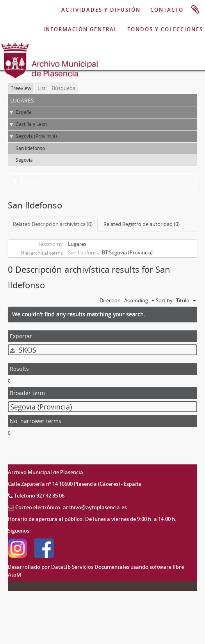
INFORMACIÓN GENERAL (80, 29)
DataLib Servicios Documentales (90, 567)
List (42, 88)
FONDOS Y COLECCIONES (165, 29)
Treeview (21, 88)
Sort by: (165, 300)
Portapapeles (195, 10)
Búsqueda (64, 88)
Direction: (111, 300)
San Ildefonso (30, 148)
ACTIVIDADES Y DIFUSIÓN (101, 10)
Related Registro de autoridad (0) (142, 224)
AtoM (14, 575)
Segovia (24, 160)
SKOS (23, 350)
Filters (26, 182)
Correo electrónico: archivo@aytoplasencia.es (71, 507)
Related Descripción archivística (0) (53, 224)
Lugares (77, 244)
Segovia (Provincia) (36, 136)
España (24, 112)
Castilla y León (31, 124)
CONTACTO (167, 10)
